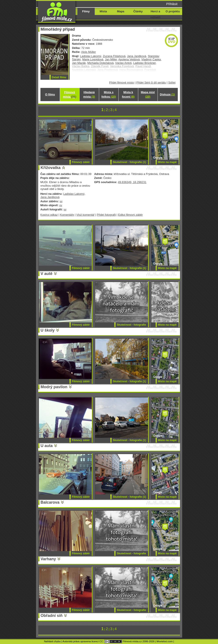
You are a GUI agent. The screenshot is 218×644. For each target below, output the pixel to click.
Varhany (48, 559)
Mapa (121, 11)
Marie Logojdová (93, 59)
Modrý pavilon (54, 387)
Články (138, 11)
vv (61, 201)
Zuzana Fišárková (114, 56)
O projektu (173, 11)
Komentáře (67, 215)
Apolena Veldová (129, 59)
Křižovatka (51, 168)
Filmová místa (69, 94)
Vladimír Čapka (151, 59)
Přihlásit (172, 4)
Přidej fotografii (106, 215)
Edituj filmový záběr (131, 215)
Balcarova (50, 502)
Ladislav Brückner (144, 63)
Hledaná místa (89, 94)
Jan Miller (111, 59)
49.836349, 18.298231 (132, 182)
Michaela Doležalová (100, 63)
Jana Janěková (137, 56)
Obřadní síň (52, 616)
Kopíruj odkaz (49, 215)
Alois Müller (88, 52)
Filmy (86, 11)
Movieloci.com (165, 641)
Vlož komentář (85, 215)
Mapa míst (148, 94)
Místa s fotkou (109, 94)
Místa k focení (128, 94)
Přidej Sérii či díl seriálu (151, 83)
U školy (48, 330)
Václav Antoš (123, 63)
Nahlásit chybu (52, 641)
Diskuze (167, 94)
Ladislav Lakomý (91, 56)
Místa (103, 11)
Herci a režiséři (155, 14)
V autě (47, 274)
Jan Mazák (79, 63)
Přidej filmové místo (122, 83)
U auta (47, 446)
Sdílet (172, 83)
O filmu (50, 94)
